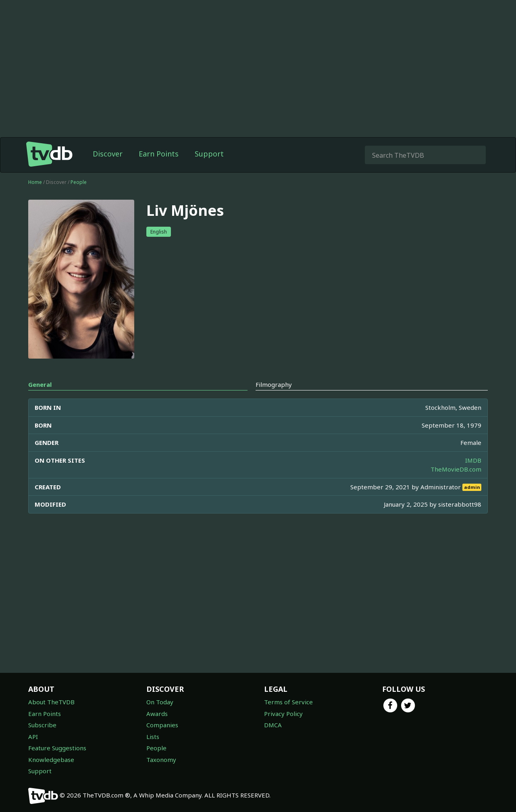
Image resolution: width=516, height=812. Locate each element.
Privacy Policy (283, 714)
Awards (157, 714)
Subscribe (42, 725)
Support (209, 154)
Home (35, 182)
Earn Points (159, 154)
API (33, 737)
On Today (160, 702)
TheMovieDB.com (456, 469)
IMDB (473, 460)
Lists (153, 737)
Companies (162, 725)
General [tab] (40, 384)
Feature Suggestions (57, 748)
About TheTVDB (51, 702)
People (79, 182)
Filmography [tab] (274, 384)
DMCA (273, 725)
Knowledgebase (51, 760)
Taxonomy (161, 760)
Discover (108, 154)
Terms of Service (288, 702)
